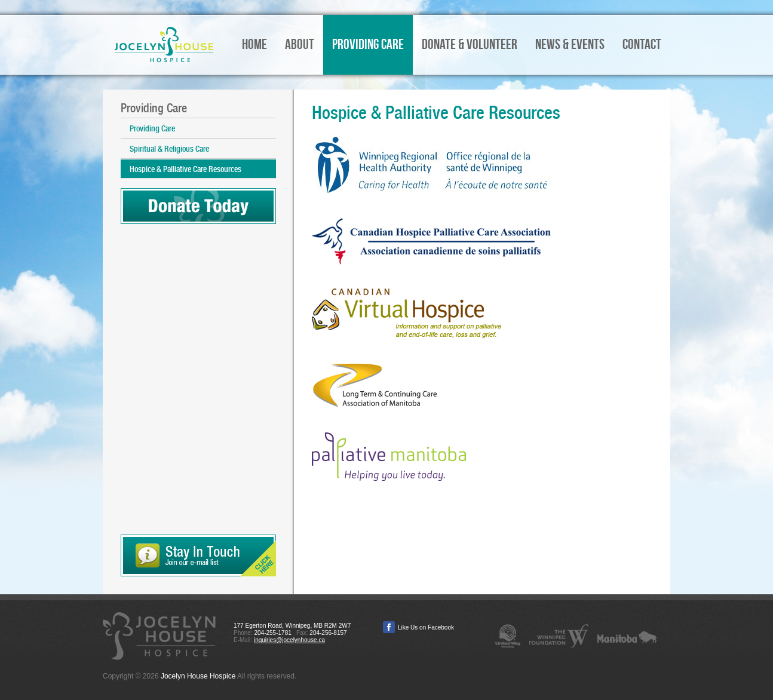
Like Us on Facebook (426, 627)
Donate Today (198, 206)
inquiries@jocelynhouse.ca (289, 640)
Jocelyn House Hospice (164, 45)
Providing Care (152, 128)
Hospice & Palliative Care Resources (185, 169)
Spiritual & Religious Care (169, 149)
